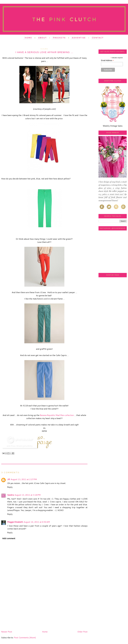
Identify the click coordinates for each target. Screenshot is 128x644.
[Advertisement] (20, 612)
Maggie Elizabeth (15, 522)
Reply (10, 487)
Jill (9, 479)
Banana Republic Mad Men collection (57, 415)
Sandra (10, 495)
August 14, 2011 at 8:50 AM (37, 522)
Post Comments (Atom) (25, 637)
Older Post (82, 632)
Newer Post (7, 632)
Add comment (9, 538)
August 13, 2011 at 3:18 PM (28, 495)
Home (45, 632)
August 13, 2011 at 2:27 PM (24, 479)
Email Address (107, 60)
